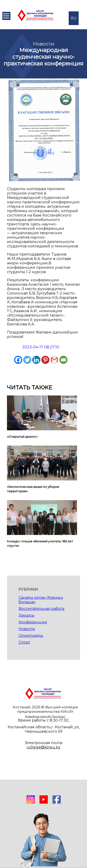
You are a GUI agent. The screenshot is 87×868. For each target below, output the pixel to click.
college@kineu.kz (43, 747)
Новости (27, 629)
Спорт (24, 642)
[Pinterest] (45, 360)
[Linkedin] (36, 360)
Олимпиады (31, 636)
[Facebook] (18, 360)
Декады (26, 615)
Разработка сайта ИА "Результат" (45, 716)
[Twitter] (27, 360)
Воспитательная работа (41, 609)
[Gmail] (54, 360)
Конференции (33, 622)
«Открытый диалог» (22, 437)
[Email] (63, 360)
